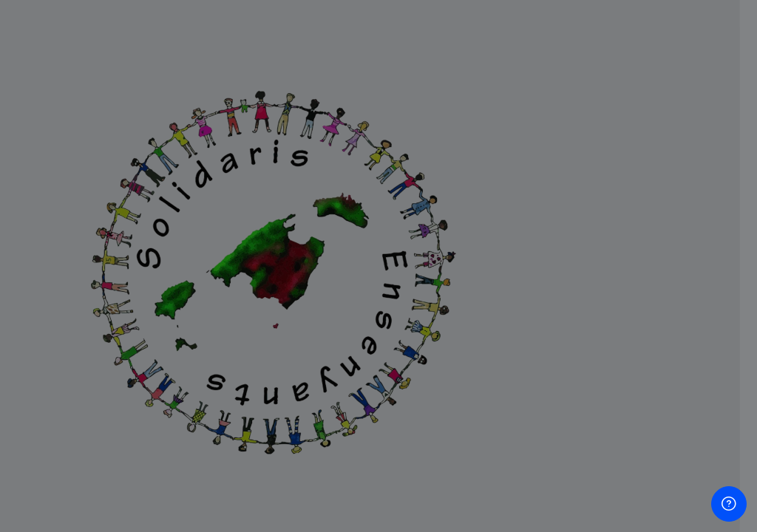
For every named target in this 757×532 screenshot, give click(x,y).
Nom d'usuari (502, 209)
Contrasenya (501, 284)
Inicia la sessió (601, 398)
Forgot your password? (683, 356)
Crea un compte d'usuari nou (601, 471)
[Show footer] (729, 504)
